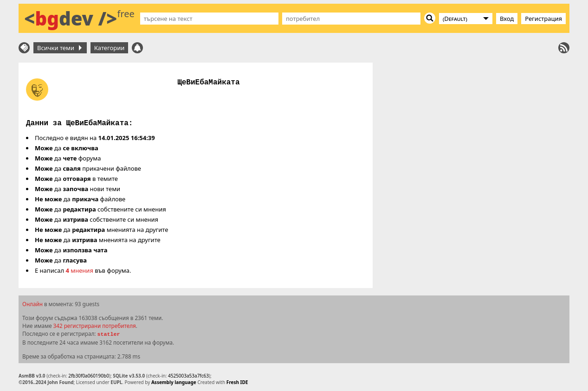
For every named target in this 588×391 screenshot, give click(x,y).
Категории (110, 48)
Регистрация (543, 19)
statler (108, 334)
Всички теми (59, 48)
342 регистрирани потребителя (95, 326)
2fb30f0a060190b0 (89, 376)
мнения (79, 270)
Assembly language (174, 382)
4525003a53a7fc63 (188, 376)
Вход (507, 19)
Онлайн (32, 304)
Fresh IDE (237, 382)
